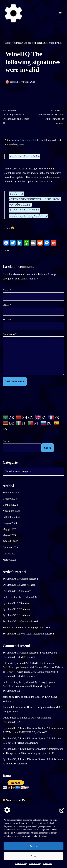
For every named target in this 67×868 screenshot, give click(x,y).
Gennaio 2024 (10, 505)
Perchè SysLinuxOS (27, 743)
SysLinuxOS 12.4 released (17, 591)
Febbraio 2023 (10, 541)
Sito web (7, 319)
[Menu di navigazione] (60, 13)
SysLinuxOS (28, 140)
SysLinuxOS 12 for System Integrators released (28, 634)
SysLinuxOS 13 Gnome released (20, 579)
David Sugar (9, 718)
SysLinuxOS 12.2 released (17, 609)
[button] (62, 810)
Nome (7, 290)
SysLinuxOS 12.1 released (17, 615)
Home (8, 43)
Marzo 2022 (9, 560)
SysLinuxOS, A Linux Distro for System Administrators (33, 749)
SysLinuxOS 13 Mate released (19, 585)
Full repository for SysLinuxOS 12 (21, 597)
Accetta (34, 846)
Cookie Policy (21, 864)
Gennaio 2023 (10, 547)
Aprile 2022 (9, 554)
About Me (47, 864)
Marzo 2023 (9, 535)
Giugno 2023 (10, 523)
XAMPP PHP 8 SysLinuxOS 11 (34, 732)
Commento (10, 334)
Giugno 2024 (10, 499)
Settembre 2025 (11, 493)
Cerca (6, 441)
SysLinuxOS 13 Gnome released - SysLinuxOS (28, 653)
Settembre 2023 (11, 517)
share (6, 250)
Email (7, 305)
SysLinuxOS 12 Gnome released (20, 621)
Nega (34, 856)
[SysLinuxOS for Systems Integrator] (13, 13)
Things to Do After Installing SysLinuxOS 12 (27, 627)
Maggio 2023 (10, 529)
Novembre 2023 (11, 511)
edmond (14, 82)
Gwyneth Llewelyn (13, 707)
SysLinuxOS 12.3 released (17, 603)
